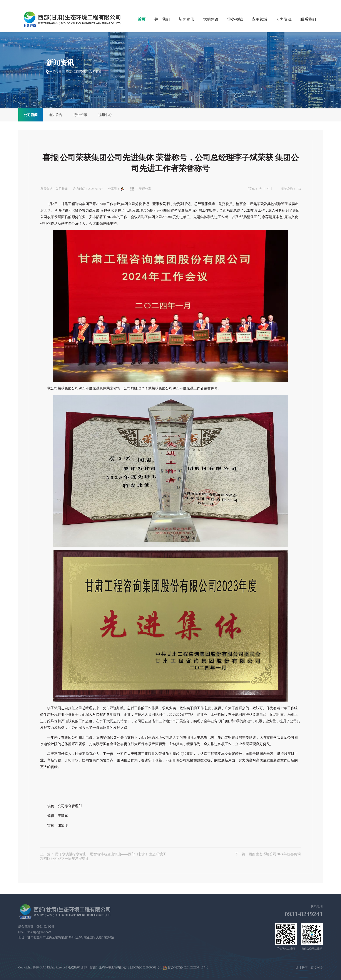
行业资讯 (80, 115)
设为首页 (296, 3)
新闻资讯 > (81, 72)
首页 (142, 19)
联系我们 (308, 19)
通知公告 (55, 115)
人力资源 (284, 19)
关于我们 (162, 19)
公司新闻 (31, 115)
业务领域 (235, 19)
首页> (69, 72)
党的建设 (211, 19)
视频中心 (105, 115)
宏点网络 (317, 967)
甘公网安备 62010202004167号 (185, 968)
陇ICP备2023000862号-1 (146, 967)
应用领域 (259, 19)
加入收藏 (313, 3)
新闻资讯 (186, 19)
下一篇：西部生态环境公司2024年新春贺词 (268, 854)
